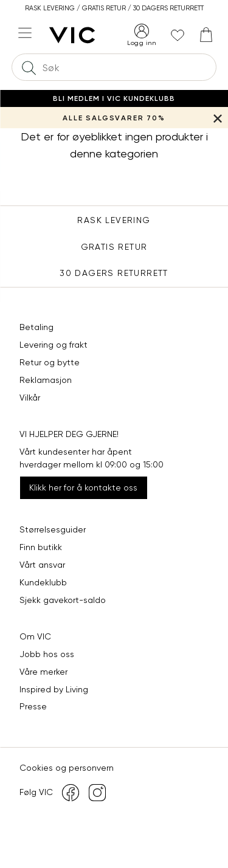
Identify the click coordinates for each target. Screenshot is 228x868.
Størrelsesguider (53, 529)
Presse (33, 706)
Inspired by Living (54, 689)
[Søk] (29, 67)
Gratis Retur (114, 247)
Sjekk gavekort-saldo (63, 600)
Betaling (36, 327)
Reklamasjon (46, 380)
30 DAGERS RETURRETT (114, 273)
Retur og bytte (50, 362)
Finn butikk (41, 547)
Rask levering (114, 220)
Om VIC (35, 636)
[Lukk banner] (217, 118)
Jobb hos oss (47, 654)
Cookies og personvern (67, 768)
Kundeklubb (43, 582)
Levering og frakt (54, 345)
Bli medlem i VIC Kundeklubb (114, 98)
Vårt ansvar (42, 565)
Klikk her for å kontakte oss (83, 487)
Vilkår (30, 398)
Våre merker (43, 672)
